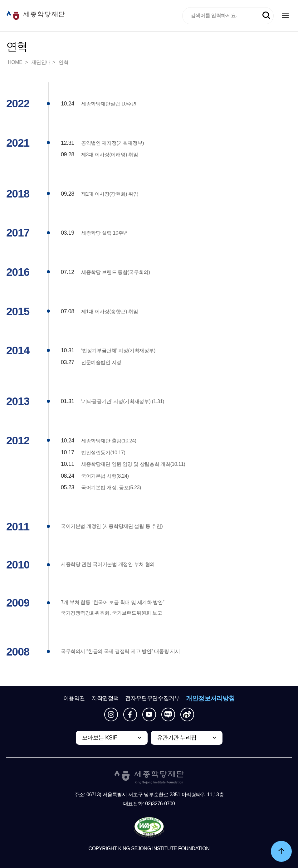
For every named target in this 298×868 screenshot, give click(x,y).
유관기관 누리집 (177, 738)
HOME (16, 62)
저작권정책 (105, 698)
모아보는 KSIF (100, 738)
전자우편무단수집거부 (153, 698)
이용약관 (74, 698)
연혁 (64, 62)
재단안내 (41, 62)
